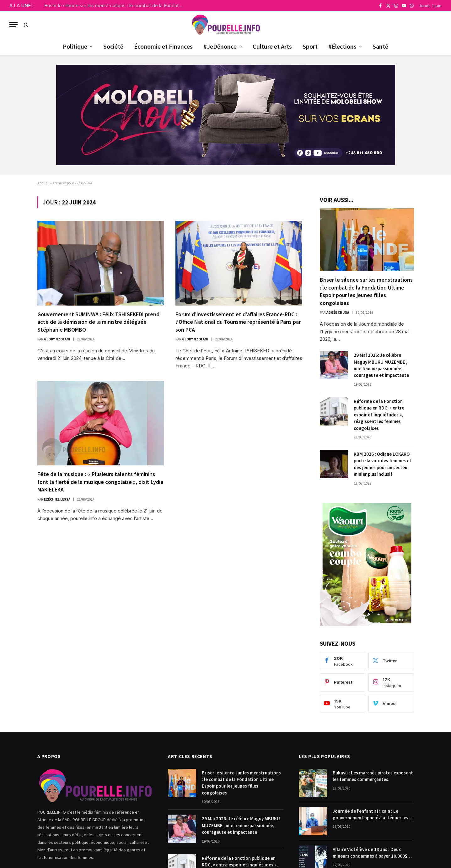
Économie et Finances (163, 46)
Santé (380, 46)
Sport (310, 46)
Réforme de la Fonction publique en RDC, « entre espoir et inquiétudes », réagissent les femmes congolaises (379, 415)
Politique (75, 46)
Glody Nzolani (57, 339)
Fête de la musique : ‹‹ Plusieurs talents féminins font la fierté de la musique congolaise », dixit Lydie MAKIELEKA (100, 482)
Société (113, 46)
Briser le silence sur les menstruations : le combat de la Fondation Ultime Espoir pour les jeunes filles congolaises (115, 5)
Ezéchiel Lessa (57, 499)
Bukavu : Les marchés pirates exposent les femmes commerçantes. (373, 776)
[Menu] (13, 25)
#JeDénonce (220, 46)
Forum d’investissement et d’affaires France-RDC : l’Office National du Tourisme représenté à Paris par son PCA (238, 322)
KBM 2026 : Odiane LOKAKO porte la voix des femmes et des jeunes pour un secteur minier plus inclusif (383, 464)
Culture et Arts (272, 46)
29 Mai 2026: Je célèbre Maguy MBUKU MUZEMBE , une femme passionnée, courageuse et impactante (381, 365)
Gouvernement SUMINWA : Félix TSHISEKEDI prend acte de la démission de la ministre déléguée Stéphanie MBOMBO (98, 322)
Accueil (43, 183)
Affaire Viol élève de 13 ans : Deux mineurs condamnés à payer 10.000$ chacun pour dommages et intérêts (370, 853)
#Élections (342, 46)
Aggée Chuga (338, 312)
